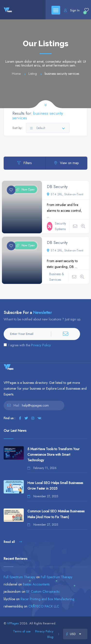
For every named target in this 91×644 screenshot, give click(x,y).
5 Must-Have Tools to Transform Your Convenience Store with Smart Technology (54, 455)
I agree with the (27, 345)
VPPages (13, 623)
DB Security (57, 187)
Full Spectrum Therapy (19, 577)
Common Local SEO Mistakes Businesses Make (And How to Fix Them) (56, 514)
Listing (33, 74)
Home (16, 74)
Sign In (72, 10)
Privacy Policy (41, 345)
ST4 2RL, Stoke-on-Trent (65, 194)
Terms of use (22, 631)
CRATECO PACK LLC (44, 606)
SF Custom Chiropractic (43, 591)
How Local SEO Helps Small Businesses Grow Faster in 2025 (55, 486)
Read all (13, 542)
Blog (50, 637)
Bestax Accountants (36, 584)
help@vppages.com (35, 405)
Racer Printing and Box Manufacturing (47, 599)
